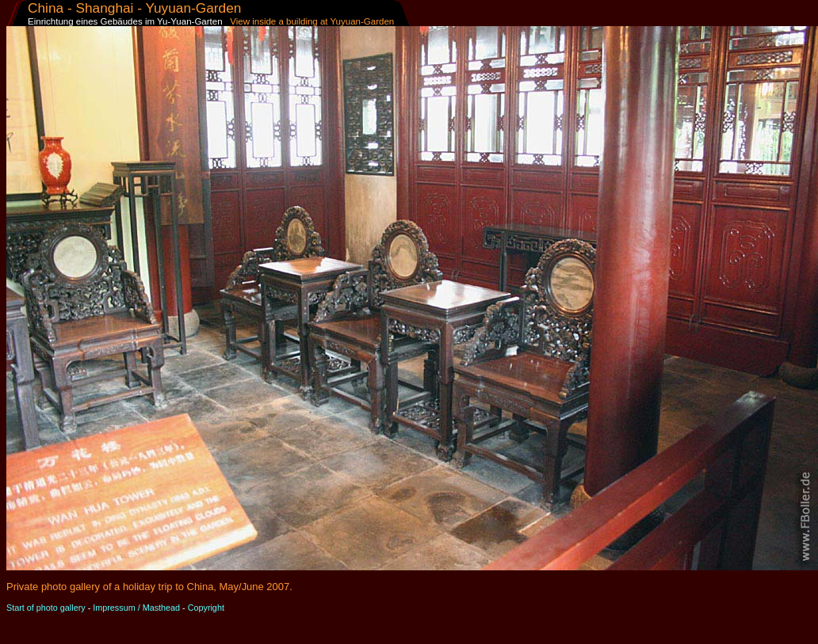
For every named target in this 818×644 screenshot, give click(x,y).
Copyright (206, 608)
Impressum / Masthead (136, 608)
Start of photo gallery (46, 608)
